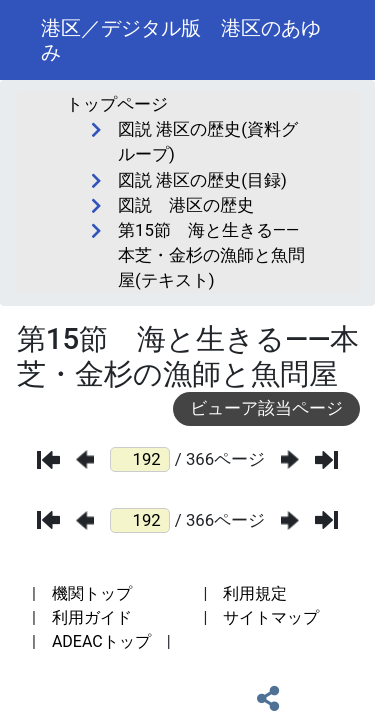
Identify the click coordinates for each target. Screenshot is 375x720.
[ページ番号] (140, 459)
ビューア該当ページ (266, 408)
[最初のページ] (48, 460)
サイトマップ (271, 617)
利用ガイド (92, 617)
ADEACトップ (101, 641)
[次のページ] (290, 459)
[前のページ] (85, 459)
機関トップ (92, 593)
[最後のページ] (326, 460)
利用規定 (255, 593)
